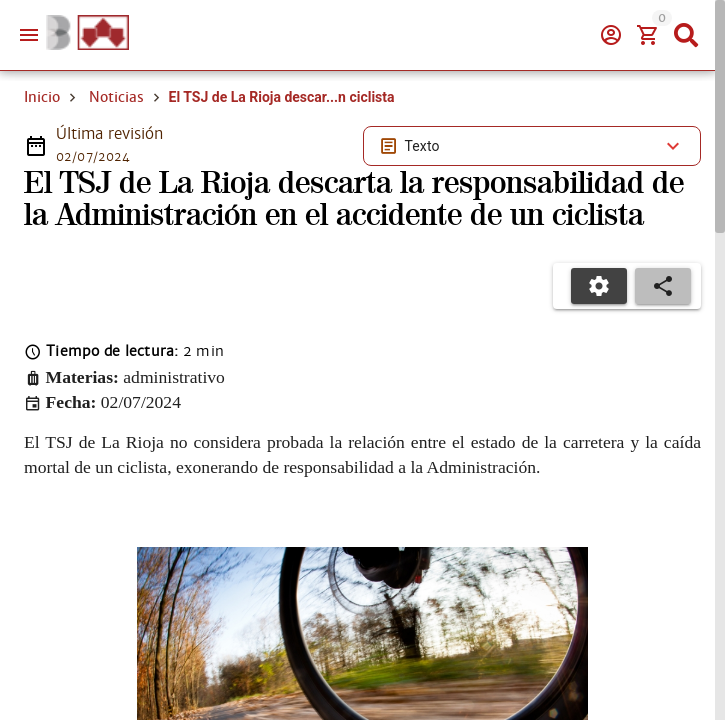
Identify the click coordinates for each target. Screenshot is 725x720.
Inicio (42, 97)
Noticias (116, 97)
